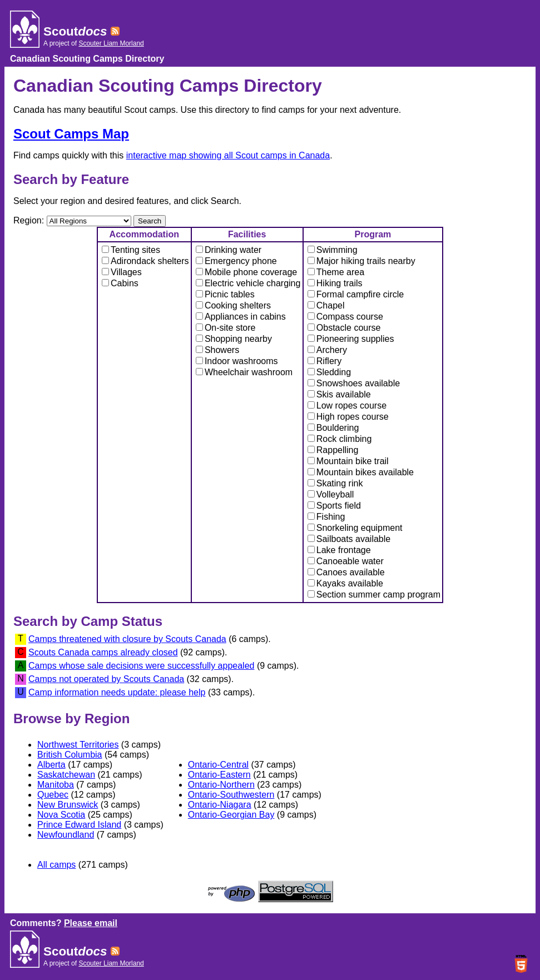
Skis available (339, 394)
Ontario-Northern (221, 785)
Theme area (336, 272)
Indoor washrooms (237, 361)
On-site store (226, 328)
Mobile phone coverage (246, 272)
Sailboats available (349, 539)
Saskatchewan (66, 775)
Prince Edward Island (79, 825)
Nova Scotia (61, 815)
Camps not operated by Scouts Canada (106, 679)
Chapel (326, 305)
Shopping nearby (234, 339)
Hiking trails (335, 283)
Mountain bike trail (348, 461)
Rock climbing (340, 439)
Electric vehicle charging (248, 283)
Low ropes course (347, 406)
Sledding (329, 372)
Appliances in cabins (241, 317)
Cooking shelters (233, 305)
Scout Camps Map (71, 134)
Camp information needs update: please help (117, 692)
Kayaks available (345, 583)
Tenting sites (131, 250)
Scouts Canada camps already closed (103, 652)
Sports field (334, 506)
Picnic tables (225, 294)
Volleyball (331, 494)
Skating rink (335, 483)
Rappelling (333, 450)
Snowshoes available (354, 383)
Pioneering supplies (351, 339)
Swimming (333, 250)
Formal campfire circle (356, 294)
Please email (91, 923)
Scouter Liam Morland (111, 43)
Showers (217, 350)
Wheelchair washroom (244, 372)
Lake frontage (339, 550)
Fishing (326, 517)
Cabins (120, 283)
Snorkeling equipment (355, 528)
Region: (30, 220)
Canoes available (346, 572)
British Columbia (70, 755)
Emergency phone (236, 261)
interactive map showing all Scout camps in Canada (228, 155)
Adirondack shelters (145, 261)
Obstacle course (344, 328)
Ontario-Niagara (220, 805)
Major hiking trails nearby (361, 261)
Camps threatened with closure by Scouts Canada (127, 639)
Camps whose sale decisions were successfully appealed (141, 666)
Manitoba (56, 785)
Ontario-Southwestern (231, 795)
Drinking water (229, 250)
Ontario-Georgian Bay (231, 815)
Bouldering (333, 428)
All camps (56, 865)
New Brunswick (68, 805)
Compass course (345, 317)
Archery (327, 350)
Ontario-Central (218, 765)
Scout (75, 31)
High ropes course (348, 417)
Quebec (53, 795)
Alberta (51, 765)
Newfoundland (66, 835)
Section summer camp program (374, 595)
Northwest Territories (78, 745)
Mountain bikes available (361, 472)
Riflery (325, 361)
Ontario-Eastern (219, 775)
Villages (122, 272)
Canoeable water (346, 561)
